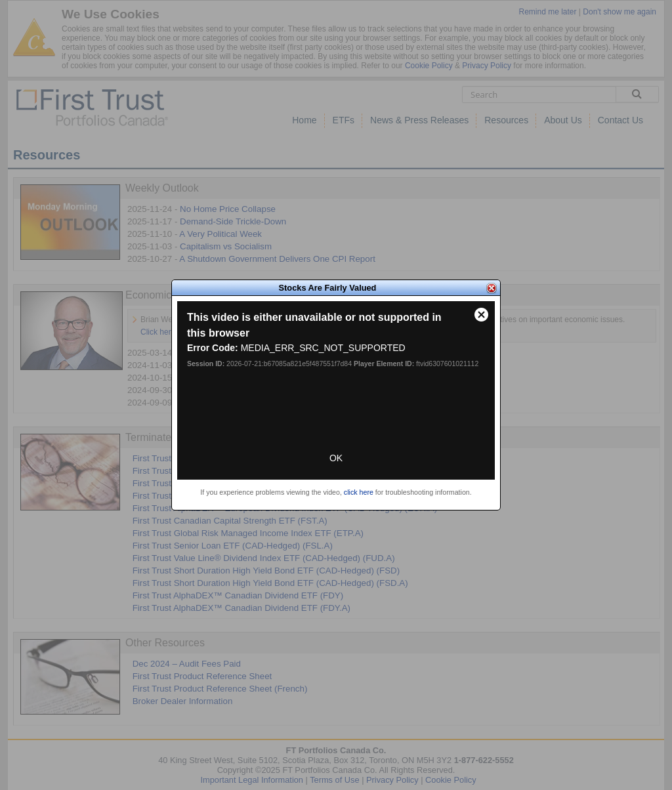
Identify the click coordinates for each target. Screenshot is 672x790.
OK (336, 458)
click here (359, 492)
